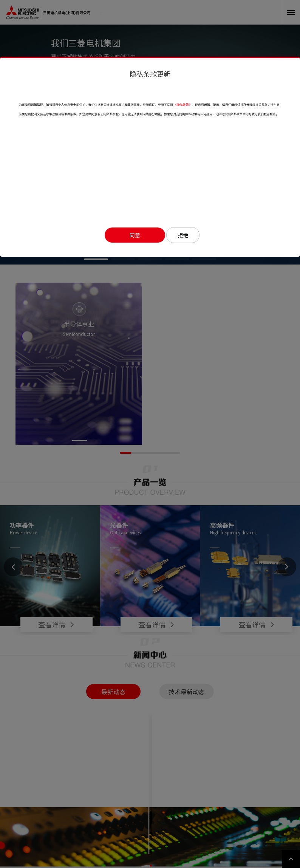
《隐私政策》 (183, 104)
